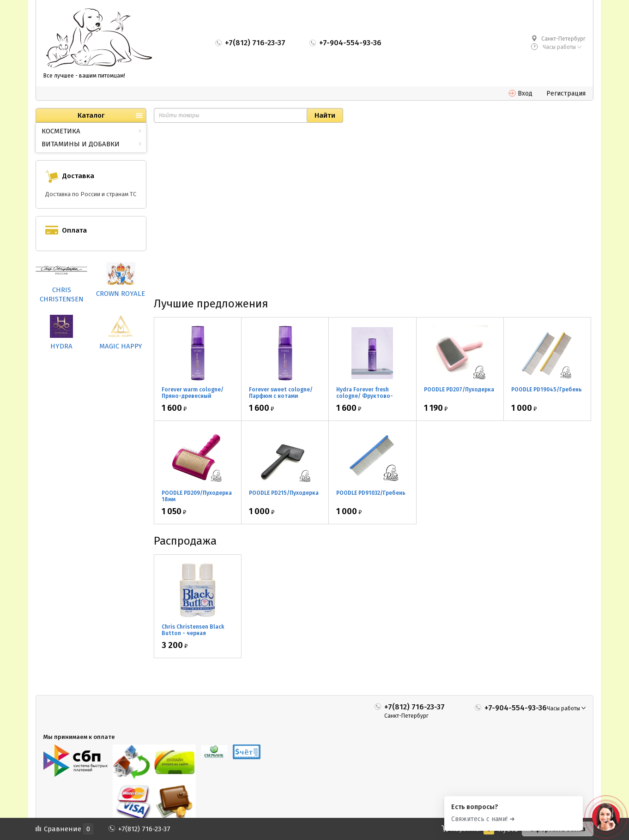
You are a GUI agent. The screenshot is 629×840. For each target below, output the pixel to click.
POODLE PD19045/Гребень (547, 390)
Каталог (91, 115)
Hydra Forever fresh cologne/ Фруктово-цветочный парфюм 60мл (371, 396)
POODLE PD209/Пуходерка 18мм (197, 496)
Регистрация (566, 93)
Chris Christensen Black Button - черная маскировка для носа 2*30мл (193, 636)
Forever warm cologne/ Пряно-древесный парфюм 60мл (193, 396)
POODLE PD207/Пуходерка (459, 390)
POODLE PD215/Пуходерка (284, 493)
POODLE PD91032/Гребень (371, 493)
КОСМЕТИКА (61, 131)
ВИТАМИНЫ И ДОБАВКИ (81, 144)
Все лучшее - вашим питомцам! (84, 76)
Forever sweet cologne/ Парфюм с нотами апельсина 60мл (281, 396)
